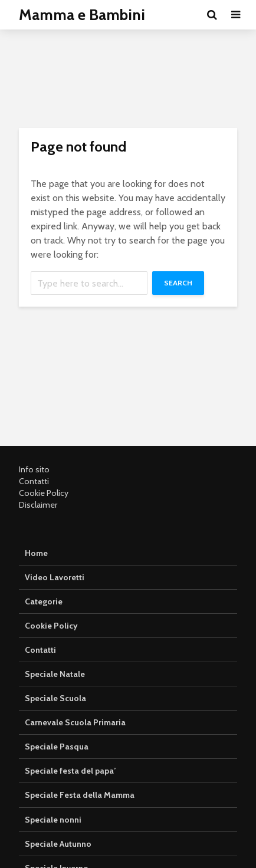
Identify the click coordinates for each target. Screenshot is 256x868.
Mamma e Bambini (82, 15)
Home (36, 553)
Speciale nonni (53, 820)
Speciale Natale (55, 674)
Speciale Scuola (55, 698)
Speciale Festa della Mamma (80, 795)
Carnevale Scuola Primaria (75, 722)
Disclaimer (38, 505)
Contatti (34, 481)
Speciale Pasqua (57, 747)
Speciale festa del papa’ (70, 771)
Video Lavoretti (55, 577)
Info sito (34, 469)
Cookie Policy (44, 493)
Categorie (44, 601)
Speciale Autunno (58, 844)
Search (178, 283)
